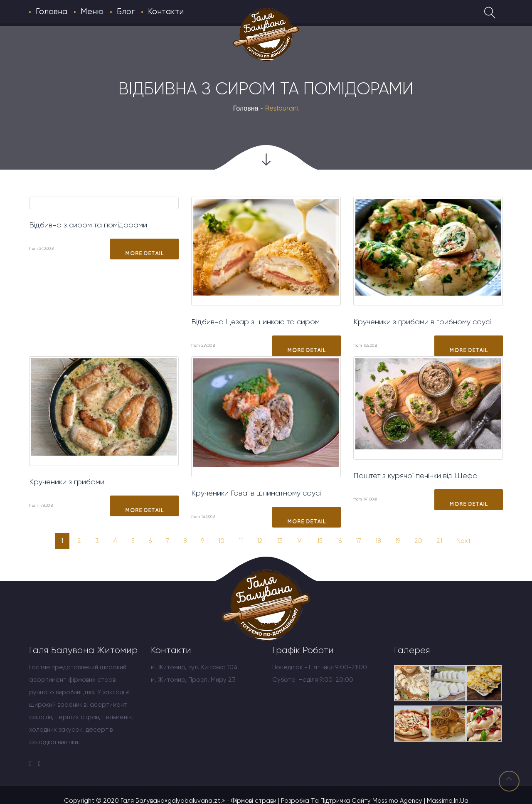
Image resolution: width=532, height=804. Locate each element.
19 (398, 541)
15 (320, 541)
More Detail (144, 253)
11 (241, 541)
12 (260, 541)
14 (300, 541)
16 (339, 541)
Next (464, 541)
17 (358, 541)
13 (280, 541)
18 (378, 541)
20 (418, 541)
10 (221, 541)
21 (439, 541)
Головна (246, 108)
